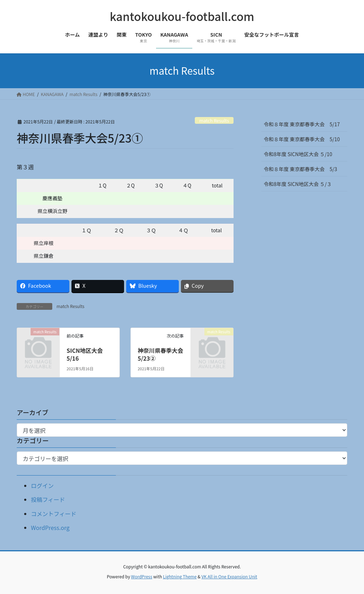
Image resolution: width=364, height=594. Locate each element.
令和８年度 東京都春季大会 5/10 (302, 139)
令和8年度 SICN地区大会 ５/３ (300, 184)
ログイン (42, 486)
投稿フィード (48, 499)
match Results (214, 120)
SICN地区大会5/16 (85, 354)
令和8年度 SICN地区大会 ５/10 (298, 154)
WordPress (142, 576)
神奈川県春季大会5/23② (160, 354)
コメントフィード (54, 514)
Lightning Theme (180, 576)
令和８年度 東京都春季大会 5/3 (300, 169)
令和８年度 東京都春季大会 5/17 (302, 124)
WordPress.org (50, 527)
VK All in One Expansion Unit (229, 576)
